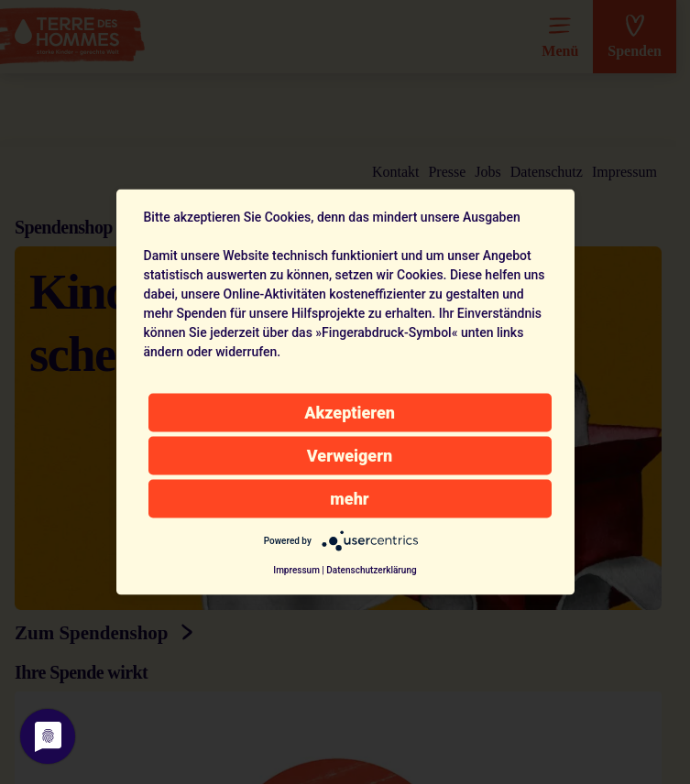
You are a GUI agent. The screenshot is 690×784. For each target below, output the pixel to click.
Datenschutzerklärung (371, 570)
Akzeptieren (350, 413)
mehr (349, 499)
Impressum (296, 570)
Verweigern (350, 456)
